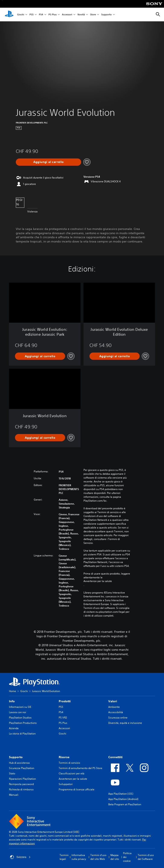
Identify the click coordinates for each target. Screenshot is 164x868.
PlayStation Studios (20, 718)
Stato (12, 773)
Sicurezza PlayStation (22, 768)
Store (93, 15)
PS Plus (53, 15)
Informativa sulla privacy (79, 857)
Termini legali (64, 857)
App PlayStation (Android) (123, 799)
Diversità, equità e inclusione (125, 723)
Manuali (14, 795)
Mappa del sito (115, 857)
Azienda (14, 728)
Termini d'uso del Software (146, 857)
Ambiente (114, 707)
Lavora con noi (18, 712)
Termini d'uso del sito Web (98, 857)
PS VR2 (63, 718)
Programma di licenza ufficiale (77, 789)
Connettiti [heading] (115, 757)
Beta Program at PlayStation (125, 804)
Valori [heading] (113, 701)
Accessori (67, 15)
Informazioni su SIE (20, 707)
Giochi (21, 15)
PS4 (41, 15)
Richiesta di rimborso (21, 789)
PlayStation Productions (23, 723)
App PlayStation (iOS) (121, 794)
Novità (81, 15)
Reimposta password (21, 784)
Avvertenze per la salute (98, 581)
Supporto (106, 15)
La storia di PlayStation (22, 734)
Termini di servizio (69, 763)
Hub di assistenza (19, 763)
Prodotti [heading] (65, 701)
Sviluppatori (66, 784)
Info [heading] (12, 701)
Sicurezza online (118, 718)
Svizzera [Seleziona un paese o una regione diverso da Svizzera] (20, 857)
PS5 (31, 15)
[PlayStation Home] (9, 15)
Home (12, 691)
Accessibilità (116, 712)
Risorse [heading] (64, 757)
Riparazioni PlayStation (22, 779)
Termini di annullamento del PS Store (81, 768)
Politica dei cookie (127, 857)
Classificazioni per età (72, 773)
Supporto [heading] (16, 757)
